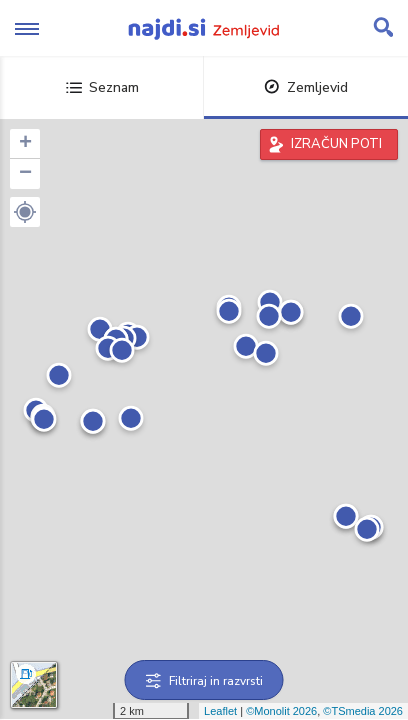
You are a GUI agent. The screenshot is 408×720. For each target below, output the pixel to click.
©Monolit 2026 (281, 711)
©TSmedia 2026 (363, 711)
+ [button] (25, 144)
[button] (25, 212)
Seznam (102, 87)
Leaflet (220, 711)
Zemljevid (306, 87)
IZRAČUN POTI (336, 144)
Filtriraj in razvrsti (204, 681)
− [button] (25, 174)
